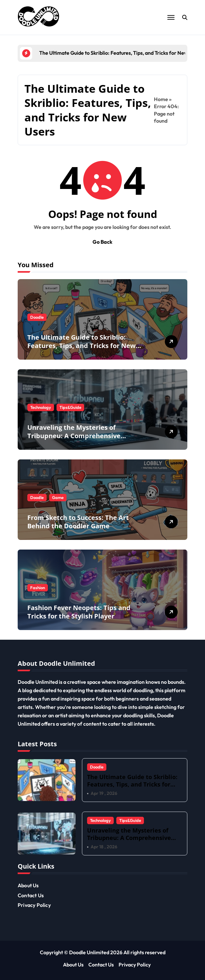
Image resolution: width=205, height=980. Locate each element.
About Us (28, 885)
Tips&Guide (70, 407)
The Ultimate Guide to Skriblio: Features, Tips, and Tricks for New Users (81, 346)
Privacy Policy (34, 905)
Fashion (38, 588)
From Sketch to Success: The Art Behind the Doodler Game (78, 522)
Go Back (102, 242)
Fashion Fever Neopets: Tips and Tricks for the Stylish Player (79, 612)
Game (58, 497)
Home (161, 99)
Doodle (37, 317)
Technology (41, 407)
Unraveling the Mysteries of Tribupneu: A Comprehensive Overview (74, 436)
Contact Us (31, 895)
